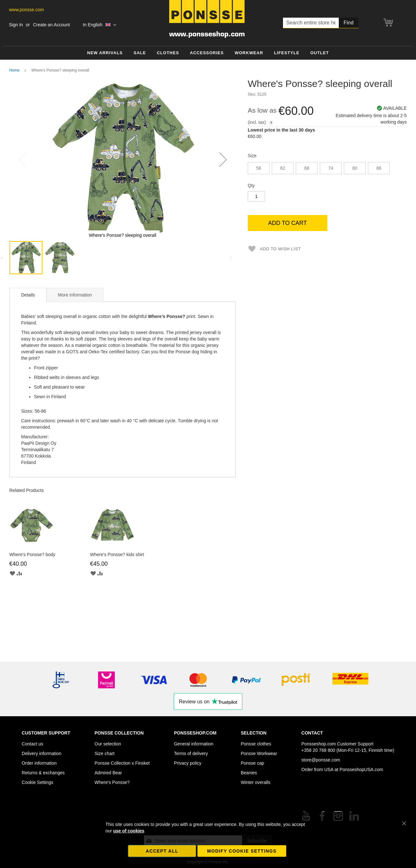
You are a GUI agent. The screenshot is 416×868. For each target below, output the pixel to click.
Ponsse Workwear (259, 753)
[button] (100, 25)
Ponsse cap (252, 763)
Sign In (16, 25)
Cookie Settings (37, 782)
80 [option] (355, 168)
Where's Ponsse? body (32, 554)
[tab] (28, 295)
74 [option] (331, 168)
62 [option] (283, 168)
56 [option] (259, 168)
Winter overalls (256, 782)
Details (28, 295)
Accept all (162, 851)
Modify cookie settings (242, 851)
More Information (75, 295)
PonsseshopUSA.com (361, 769)
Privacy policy (188, 763)
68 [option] (307, 168)
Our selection (108, 744)
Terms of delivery (191, 753)
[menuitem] (105, 53)
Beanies (249, 773)
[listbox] (327, 169)
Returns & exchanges (43, 773)
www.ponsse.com (26, 10)
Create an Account (51, 25)
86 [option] (379, 168)
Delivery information (42, 753)
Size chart (104, 753)
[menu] (208, 53)
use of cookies (129, 831)
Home (14, 70)
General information (194, 744)
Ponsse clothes (256, 744)
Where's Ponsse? (112, 782)
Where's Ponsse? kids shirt (117, 554)
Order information (39, 763)
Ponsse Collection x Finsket (122, 763)
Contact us (33, 744)
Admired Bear (108, 773)
